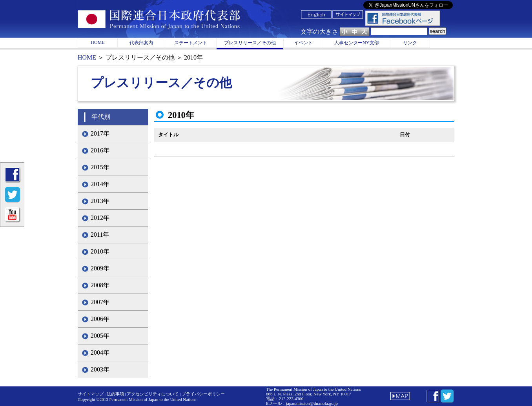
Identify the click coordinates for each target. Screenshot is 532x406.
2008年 (100, 285)
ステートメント (191, 43)
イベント (303, 43)
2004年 (100, 353)
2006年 (100, 319)
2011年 (100, 235)
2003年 (100, 369)
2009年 (100, 268)
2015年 (100, 167)
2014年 (100, 184)
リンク (410, 43)
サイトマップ (91, 394)
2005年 (100, 336)
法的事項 (115, 394)
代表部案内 (141, 43)
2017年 (100, 133)
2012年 (100, 218)
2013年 (100, 201)
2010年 (100, 251)
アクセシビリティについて (153, 394)
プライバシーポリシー (203, 394)
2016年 (100, 150)
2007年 (100, 302)
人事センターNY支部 (356, 43)
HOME (97, 42)
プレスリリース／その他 (250, 43)
